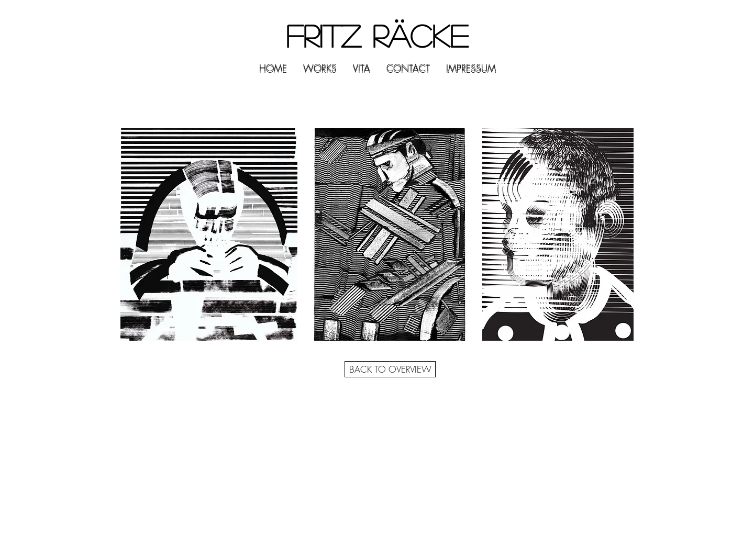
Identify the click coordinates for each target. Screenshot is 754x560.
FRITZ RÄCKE (377, 35)
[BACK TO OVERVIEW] (390, 369)
